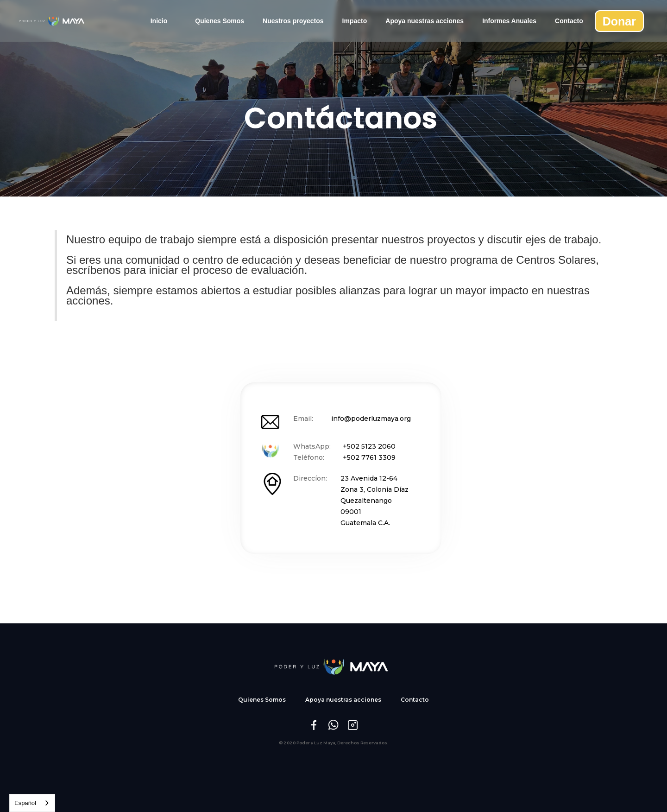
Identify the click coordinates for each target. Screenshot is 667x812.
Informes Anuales (509, 21)
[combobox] (32, 803)
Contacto (569, 21)
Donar (619, 21)
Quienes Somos (220, 21)
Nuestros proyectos (293, 21)
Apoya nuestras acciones (425, 21)
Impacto (355, 21)
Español (25, 803)
